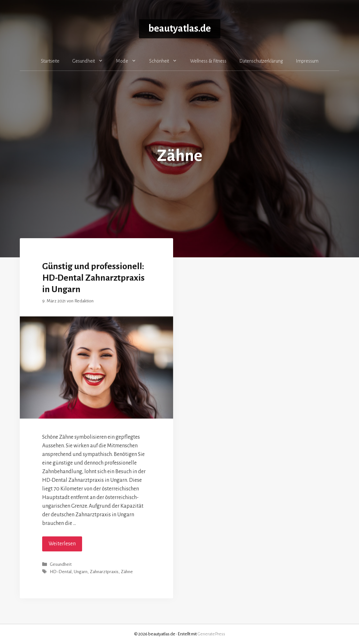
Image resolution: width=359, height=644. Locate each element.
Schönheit (166, 61)
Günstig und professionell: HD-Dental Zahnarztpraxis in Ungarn (93, 278)
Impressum (307, 61)
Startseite (50, 61)
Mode (129, 61)
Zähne (127, 572)
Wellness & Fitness (208, 61)
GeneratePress (211, 634)
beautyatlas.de (180, 29)
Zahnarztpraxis (104, 572)
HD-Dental (61, 572)
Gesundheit (91, 61)
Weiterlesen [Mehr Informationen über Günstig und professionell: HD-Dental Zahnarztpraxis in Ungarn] (62, 544)
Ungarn (81, 572)
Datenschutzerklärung (261, 61)
